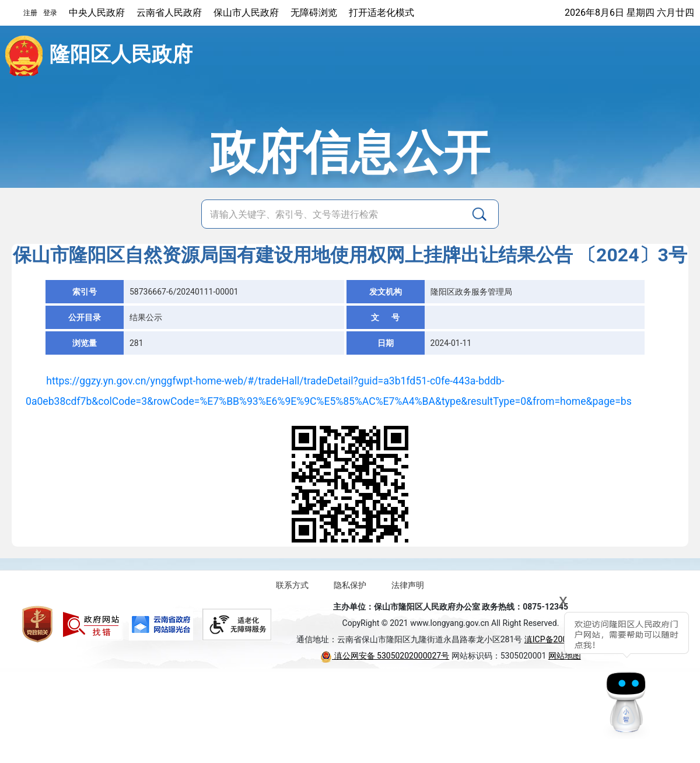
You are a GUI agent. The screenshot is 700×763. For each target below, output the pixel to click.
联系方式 (292, 585)
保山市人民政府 (246, 13)
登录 (50, 13)
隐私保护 (350, 585)
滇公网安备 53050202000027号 (385, 656)
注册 (30, 13)
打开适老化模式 (381, 13)
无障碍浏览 (314, 13)
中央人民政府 (97, 13)
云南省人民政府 (169, 13)
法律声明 (408, 585)
